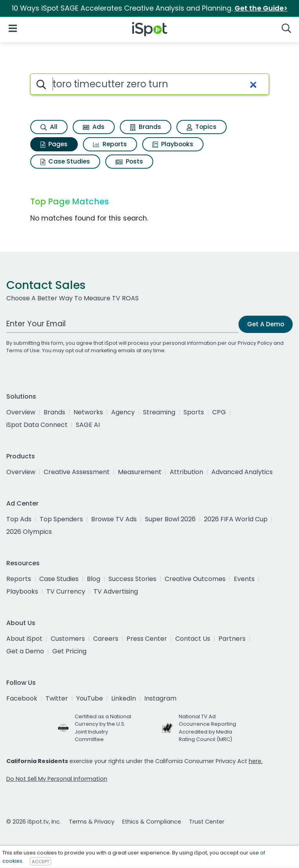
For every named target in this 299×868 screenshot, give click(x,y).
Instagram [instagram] (160, 698)
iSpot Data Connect (37, 425)
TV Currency (66, 591)
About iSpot (24, 639)
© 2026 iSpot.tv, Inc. (34, 822)
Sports (194, 412)
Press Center (147, 639)
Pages (54, 144)
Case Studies (65, 161)
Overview (21, 412)
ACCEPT (40, 861)
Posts (129, 161)
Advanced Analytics (242, 472)
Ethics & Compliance (152, 822)
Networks (88, 412)
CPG (219, 412)
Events (244, 579)
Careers (106, 639)
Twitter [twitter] (57, 698)
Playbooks (173, 144)
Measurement (140, 472)
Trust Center (207, 822)
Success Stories (132, 579)
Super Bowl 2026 (170, 519)
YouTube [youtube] (90, 698)
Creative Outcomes (195, 579)
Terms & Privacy (92, 822)
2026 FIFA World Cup (236, 519)
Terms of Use (23, 350)
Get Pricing (69, 651)
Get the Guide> (261, 8)
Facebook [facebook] (22, 698)
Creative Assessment (77, 472)
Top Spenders (61, 519)
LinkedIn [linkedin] (124, 698)
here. (256, 761)
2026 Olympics (29, 532)
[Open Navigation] (13, 28)
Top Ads (19, 519)
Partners (232, 639)
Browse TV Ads (114, 519)
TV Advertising (116, 591)
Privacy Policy (255, 343)
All (49, 127)
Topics (202, 127)
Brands (146, 127)
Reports (110, 144)
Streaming (159, 412)
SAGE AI (88, 425)
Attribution (186, 472)
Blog (94, 579)
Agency (123, 412)
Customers (68, 639)
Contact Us (193, 639)
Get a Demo (25, 651)
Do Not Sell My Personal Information (57, 779)
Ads (94, 127)
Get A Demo (266, 324)
